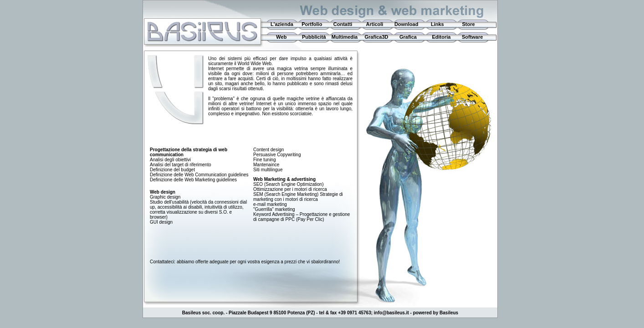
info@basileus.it (391, 313)
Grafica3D (377, 37)
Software (472, 37)
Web (278, 37)
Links (437, 24)
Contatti (343, 24)
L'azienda (281, 24)
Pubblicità (314, 37)
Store (468, 24)
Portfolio (312, 24)
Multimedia (345, 37)
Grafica (408, 37)
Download (406, 24)
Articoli (375, 24)
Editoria (442, 37)
